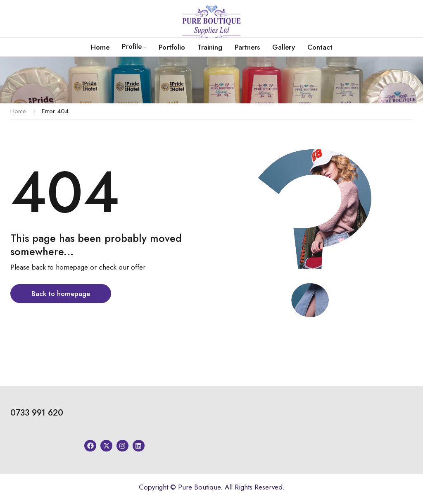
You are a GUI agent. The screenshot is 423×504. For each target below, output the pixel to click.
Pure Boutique (199, 487)
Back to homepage (61, 294)
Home (18, 111)
